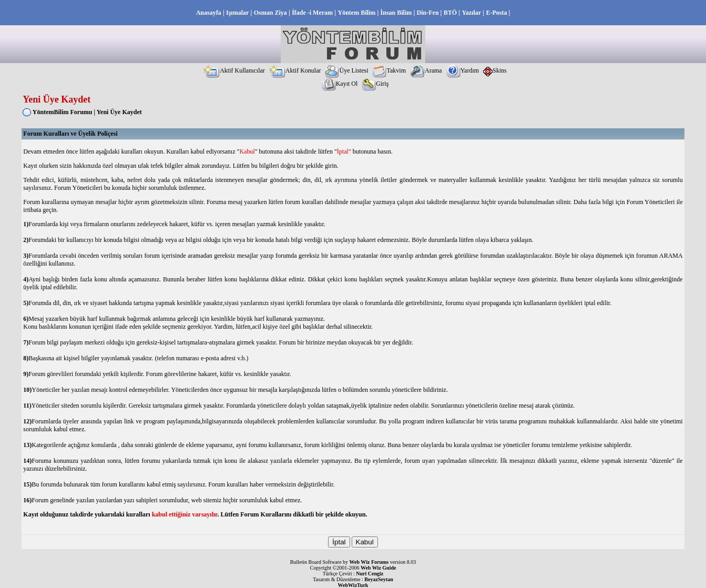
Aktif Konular (295, 70)
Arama (426, 70)
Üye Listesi (346, 70)
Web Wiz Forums (369, 562)
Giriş (375, 84)
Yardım (463, 70)
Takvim (389, 70)
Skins (495, 70)
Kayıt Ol (340, 84)
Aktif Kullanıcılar (234, 70)
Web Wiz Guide (378, 568)
